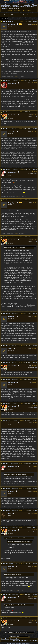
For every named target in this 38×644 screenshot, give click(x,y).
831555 (35, 363)
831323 (35, 237)
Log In (34, 5)
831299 (35, 169)
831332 (35, 314)
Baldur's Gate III (6, 7)
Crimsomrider (14, 200)
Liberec (35, 174)
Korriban (35, 116)
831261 (35, 80)
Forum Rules (5, 639)
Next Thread (28, 15)
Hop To (6, 633)
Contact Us (15, 640)
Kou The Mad (14, 594)
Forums (15, 5)
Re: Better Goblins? (10, 80)
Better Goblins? (8, 21)
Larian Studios (5, 5)
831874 (35, 489)
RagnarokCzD (14, 527)
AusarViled (15, 237)
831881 (35, 594)
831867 (35, 420)
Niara (16, 564)
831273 (35, 112)
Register (26, 5)
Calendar (17, 11)
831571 (35, 403)
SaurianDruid (14, 464)
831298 (35, 129)
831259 (35, 21)
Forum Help (23, 640)
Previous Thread (10, 15)
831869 (35, 464)
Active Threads (26, 11)
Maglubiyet (15, 80)
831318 (35, 200)
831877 (35, 527)
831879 (35, 564)
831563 (35, 380)
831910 (35, 618)
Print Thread (4, 18)
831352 (35, 346)
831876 (35, 511)
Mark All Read (15, 639)
